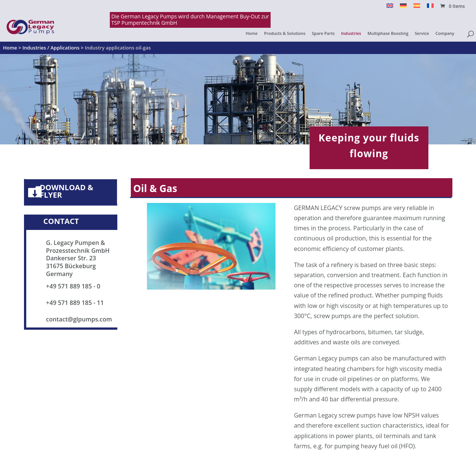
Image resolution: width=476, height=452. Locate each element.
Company (445, 33)
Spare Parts (323, 33)
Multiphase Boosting (388, 33)
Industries (351, 33)
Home (252, 33)
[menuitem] (390, 8)
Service (422, 33)
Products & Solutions (285, 33)
